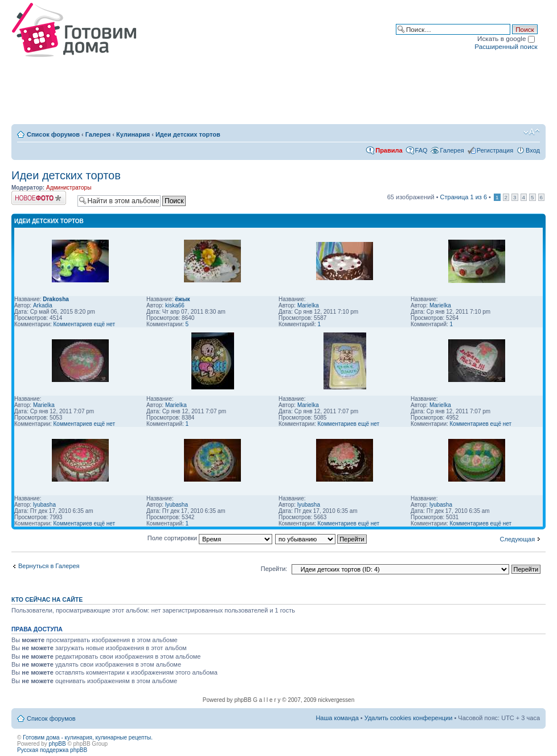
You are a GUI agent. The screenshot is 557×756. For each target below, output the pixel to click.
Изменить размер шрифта (532, 132)
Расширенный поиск (506, 46)
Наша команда (337, 718)
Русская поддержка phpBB (52, 750)
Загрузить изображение (39, 198)
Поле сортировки (210, 538)
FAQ (421, 150)
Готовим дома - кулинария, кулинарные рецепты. (88, 737)
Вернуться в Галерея (49, 566)
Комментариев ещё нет (85, 324)
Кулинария (133, 134)
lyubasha (44, 505)
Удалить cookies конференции (409, 718)
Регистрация (495, 150)
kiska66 (175, 305)
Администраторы (69, 188)
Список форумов (53, 134)
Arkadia (43, 305)
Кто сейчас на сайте (47, 599)
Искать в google (506, 38)
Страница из (464, 197)
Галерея (98, 134)
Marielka (308, 305)
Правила (389, 150)
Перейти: (274, 569)
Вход (533, 150)
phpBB (58, 744)
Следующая (518, 539)
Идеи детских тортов (188, 134)
